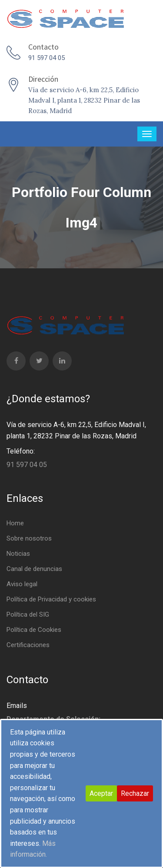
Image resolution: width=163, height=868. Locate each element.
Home (15, 523)
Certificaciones (28, 645)
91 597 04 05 (47, 58)
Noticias (18, 554)
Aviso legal (22, 584)
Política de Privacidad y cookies (51, 599)
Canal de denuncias (34, 569)
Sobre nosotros (29, 538)
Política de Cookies (34, 630)
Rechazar (135, 793)
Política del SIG (28, 614)
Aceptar (101, 793)
